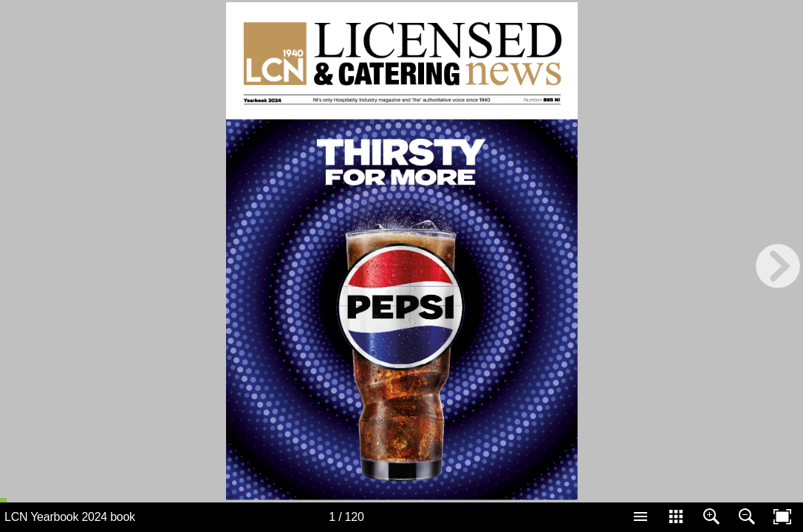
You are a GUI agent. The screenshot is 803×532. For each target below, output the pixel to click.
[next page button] (778, 266)
